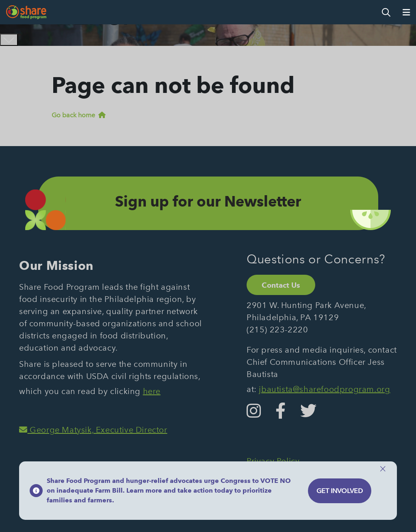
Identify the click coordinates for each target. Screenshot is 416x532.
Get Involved (340, 491)
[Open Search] (386, 12)
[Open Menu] (406, 12)
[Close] (383, 469)
